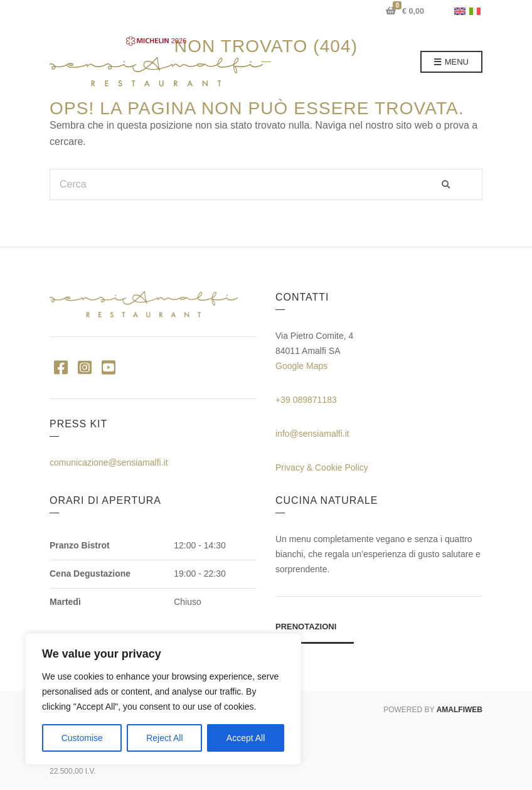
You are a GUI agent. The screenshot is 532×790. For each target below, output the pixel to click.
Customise (82, 738)
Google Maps (301, 366)
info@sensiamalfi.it (312, 434)
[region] (163, 699)
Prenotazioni (306, 627)
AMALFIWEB (460, 710)
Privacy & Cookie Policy (322, 467)
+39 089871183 (306, 400)
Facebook (61, 367)
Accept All (246, 738)
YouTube (108, 367)
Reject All (164, 738)
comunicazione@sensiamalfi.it (109, 462)
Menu (451, 62)
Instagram (84, 367)
